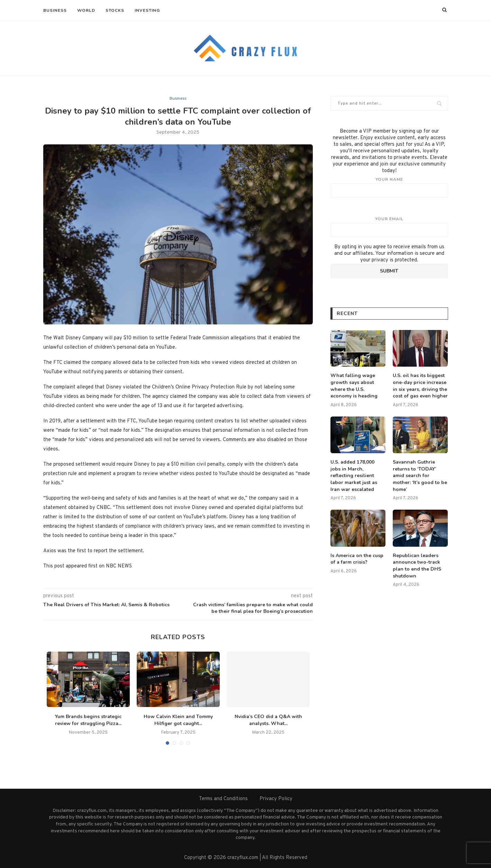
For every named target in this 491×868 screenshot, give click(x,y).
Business (55, 10)
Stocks (115, 10)
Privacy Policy (276, 799)
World (86, 10)
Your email (389, 226)
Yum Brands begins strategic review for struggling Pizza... (88, 720)
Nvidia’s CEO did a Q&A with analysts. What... (268, 720)
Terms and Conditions (223, 799)
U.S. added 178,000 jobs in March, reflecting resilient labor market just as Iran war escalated (354, 476)
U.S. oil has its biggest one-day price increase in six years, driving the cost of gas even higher (420, 386)
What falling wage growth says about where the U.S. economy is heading (354, 386)
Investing (147, 10)
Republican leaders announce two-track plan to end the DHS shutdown (417, 566)
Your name (389, 187)
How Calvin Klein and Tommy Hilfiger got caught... (178, 720)
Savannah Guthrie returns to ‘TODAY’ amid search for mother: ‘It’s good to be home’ (420, 476)
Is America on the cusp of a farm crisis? (357, 559)
